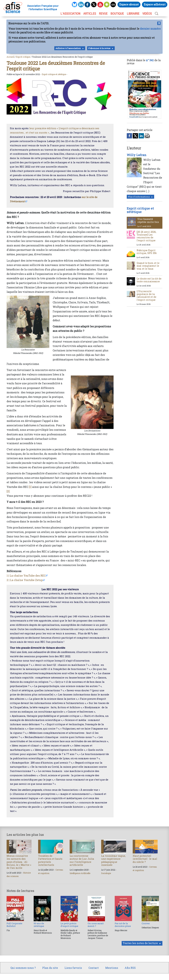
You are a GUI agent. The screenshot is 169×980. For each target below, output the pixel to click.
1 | (8, 576)
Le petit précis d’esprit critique (69, 925)
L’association (70, 13)
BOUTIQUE (117, 13)
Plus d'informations (139, 197)
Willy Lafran (137, 155)
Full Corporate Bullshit (14, 925)
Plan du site (50, 968)
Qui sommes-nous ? (23, 968)
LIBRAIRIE (133, 13)
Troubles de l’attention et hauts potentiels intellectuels (50, 860)
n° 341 (150, 60)
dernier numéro (150, 29)
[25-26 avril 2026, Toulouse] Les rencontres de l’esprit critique (146, 236)
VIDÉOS (147, 13)
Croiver (146, 923)
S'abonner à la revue (99, 48)
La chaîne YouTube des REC (28, 576)
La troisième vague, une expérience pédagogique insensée (113, 860)
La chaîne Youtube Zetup (26, 580)
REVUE (103, 13)
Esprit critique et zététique (54, 74)
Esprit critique (23, 57)
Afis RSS (130, 968)
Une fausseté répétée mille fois (148, 220)
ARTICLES (90, 13)
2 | (8, 580)
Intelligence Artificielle (80, 873)
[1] (30, 487)
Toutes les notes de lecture (140, 943)
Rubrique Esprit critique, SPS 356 (147, 252)
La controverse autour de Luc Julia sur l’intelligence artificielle (82, 860)
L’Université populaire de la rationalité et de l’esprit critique (146, 296)
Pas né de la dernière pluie (123, 925)
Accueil (10, 57)
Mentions (112, 968)
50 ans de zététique (39, 925)
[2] (8, 491)
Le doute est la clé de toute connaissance (149, 280)
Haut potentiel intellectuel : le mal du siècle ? (145, 859)
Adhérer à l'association (68, 48)
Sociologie (106, 873)
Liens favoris (73, 968)
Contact (94, 968)
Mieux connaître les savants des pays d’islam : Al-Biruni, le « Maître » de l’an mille (19, 862)
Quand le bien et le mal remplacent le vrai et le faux (148, 266)
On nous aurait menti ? (96, 925)
